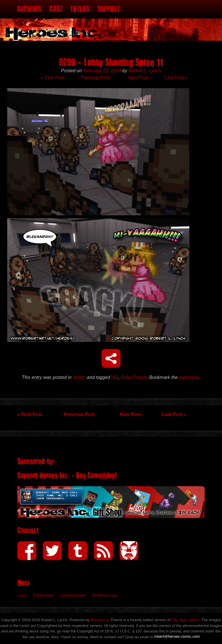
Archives (29, 9)
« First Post (53, 78)
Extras (80, 9)
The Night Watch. (186, 620)
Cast (56, 9)
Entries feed (43, 595)
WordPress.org (104, 595)
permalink (189, 377)
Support (109, 9)
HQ (115, 377)
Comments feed (73, 595)
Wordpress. (100, 620)
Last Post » (176, 78)
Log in (22, 595)
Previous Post (94, 78)
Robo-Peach (134, 377)
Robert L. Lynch (145, 71)
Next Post (139, 78)
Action (79, 377)
